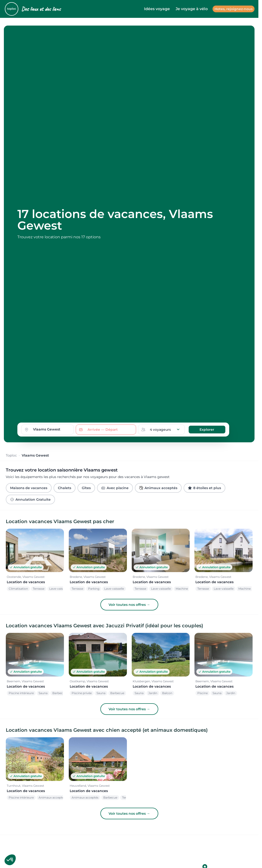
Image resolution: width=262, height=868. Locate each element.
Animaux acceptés (158, 488)
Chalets (65, 488)
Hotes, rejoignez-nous (234, 9)
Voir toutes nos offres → (129, 605)
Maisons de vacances (29, 488)
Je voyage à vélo (192, 9)
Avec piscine (115, 488)
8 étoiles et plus (204, 488)
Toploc (11, 455)
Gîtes (86, 488)
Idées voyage (157, 9)
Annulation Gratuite (30, 499)
